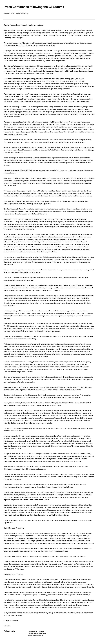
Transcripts (41, 631)
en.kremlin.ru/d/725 (38, 635)
